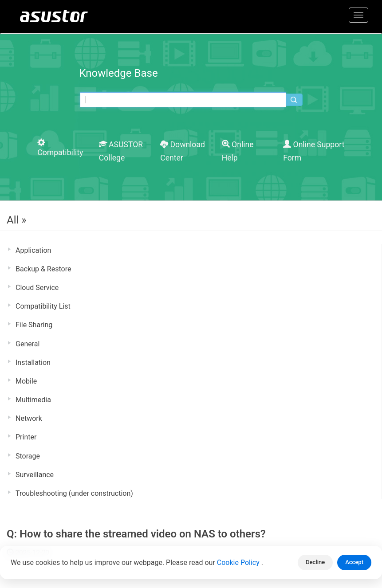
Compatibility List (43, 306)
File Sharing (34, 325)
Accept (354, 562)
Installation (33, 363)
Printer (26, 437)
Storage (28, 456)
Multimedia (33, 400)
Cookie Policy (239, 563)
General (28, 344)
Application (33, 250)
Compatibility (60, 148)
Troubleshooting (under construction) (74, 493)
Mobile (26, 381)
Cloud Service (37, 288)
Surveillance (35, 475)
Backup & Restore (43, 269)
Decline (315, 562)
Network (29, 418)
